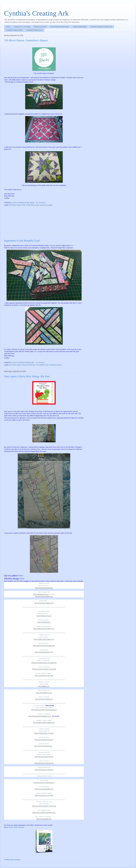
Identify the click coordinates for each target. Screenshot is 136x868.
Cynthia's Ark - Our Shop (22, 27)
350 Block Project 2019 (17, 205)
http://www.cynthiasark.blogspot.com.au (40, 716)
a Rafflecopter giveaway (12, 860)
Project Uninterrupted (80, 27)
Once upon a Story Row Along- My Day (27, 376)
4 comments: (40, 362)
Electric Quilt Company (16, 827)
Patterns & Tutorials (40, 27)
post (35, 352)
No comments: (41, 203)
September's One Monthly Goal (22, 241)
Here (21, 576)
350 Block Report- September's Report (26, 40)
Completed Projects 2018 (34, 30)
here (72, 245)
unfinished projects (46, 205)
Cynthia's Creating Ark (36, 13)
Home (8, 27)
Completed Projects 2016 (14, 30)
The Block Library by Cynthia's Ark (101, 27)
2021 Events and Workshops (60, 27)
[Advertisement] (44, 222)
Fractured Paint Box (28, 365)
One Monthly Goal (42, 365)
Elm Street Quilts (15, 365)
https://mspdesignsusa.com (41, 594)
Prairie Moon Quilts (32, 205)
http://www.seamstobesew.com (44, 596)
